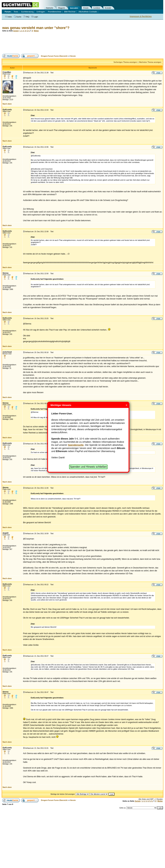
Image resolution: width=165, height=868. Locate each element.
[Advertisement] (60, 43)
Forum (86, 8)
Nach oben (7, 104)
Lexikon (97, 8)
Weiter (36, 31)
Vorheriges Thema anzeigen (125, 62)
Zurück (16, 31)
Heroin (73, 56)
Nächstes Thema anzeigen (150, 62)
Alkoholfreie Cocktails (88, 12)
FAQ (26, 17)
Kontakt (108, 8)
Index (9, 17)
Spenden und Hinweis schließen (88, 467)
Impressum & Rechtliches (141, 16)
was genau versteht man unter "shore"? (36, 28)
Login (35, 17)
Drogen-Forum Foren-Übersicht (54, 56)
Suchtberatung (27, 12)
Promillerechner (55, 12)
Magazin (62, 8)
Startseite (50, 8)
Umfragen (41, 12)
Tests (16, 12)
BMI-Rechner (70, 12)
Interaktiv (74, 8)
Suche (18, 17)
